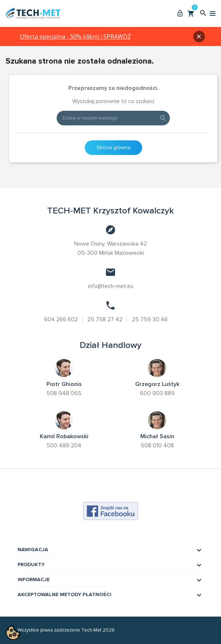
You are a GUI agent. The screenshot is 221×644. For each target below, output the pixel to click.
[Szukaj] (113, 118)
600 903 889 (157, 393)
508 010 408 (157, 446)
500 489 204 (64, 446)
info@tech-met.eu (111, 286)
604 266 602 (61, 319)
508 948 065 (64, 393)
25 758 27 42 (105, 319)
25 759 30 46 (150, 319)
